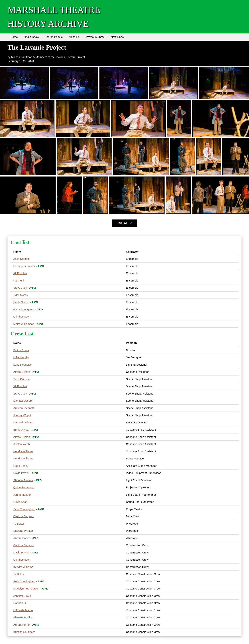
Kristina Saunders (24, 632)
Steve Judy (20, 288)
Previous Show (95, 37)
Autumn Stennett (24, 408)
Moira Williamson (24, 324)
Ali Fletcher (20, 273)
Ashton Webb (22, 444)
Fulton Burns (21, 350)
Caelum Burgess (23, 516)
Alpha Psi (74, 37)
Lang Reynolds (22, 365)
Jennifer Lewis (22, 596)
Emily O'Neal (21, 302)
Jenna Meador (22, 495)
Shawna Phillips (23, 531)
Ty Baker (19, 524)
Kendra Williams (23, 451)
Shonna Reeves (23, 480)
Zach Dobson (21, 259)
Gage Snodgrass (24, 309)
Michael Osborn (23, 401)
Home (14, 37)
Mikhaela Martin (23, 610)
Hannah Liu (20, 603)
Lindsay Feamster (24, 266)
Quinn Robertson (24, 487)
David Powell (21, 473)
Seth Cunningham (24, 509)
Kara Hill (19, 280)
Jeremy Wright (22, 415)
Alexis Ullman (22, 372)
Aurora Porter (22, 538)
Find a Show (31, 37)
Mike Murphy (21, 357)
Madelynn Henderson (26, 588)
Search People (54, 37)
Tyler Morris (20, 295)
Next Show (117, 37)
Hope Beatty (21, 466)
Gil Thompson (22, 317)
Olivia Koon (20, 502)
